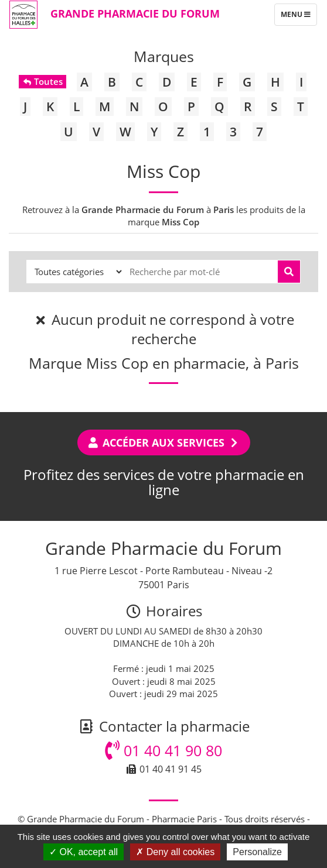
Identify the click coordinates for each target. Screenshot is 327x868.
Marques (164, 56)
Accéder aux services (164, 442)
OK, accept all (84, 852)
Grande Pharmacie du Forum (135, 13)
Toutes (42, 81)
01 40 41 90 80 (163, 750)
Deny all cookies (175, 852)
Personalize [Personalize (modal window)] (257, 852)
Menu (299, 17)
